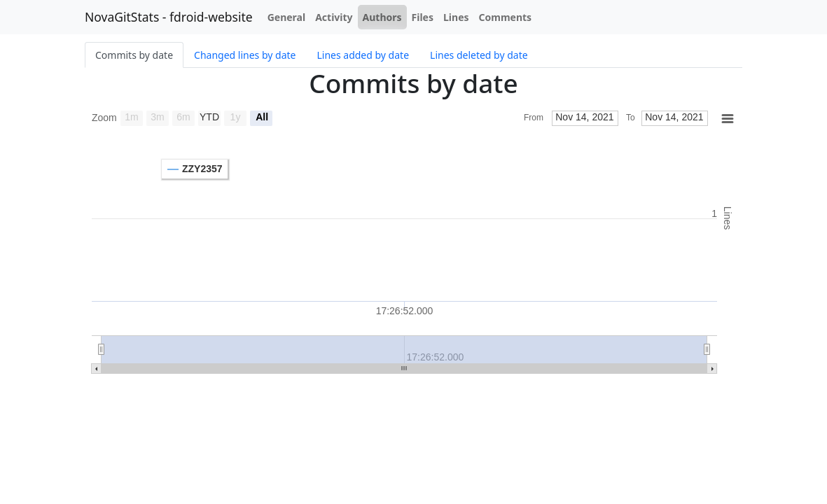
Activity (334, 17)
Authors (382, 17)
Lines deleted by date (479, 55)
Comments (506, 17)
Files (423, 17)
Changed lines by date (245, 55)
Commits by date (134, 55)
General (287, 17)
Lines (456, 17)
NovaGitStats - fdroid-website (169, 17)
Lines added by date (363, 55)
